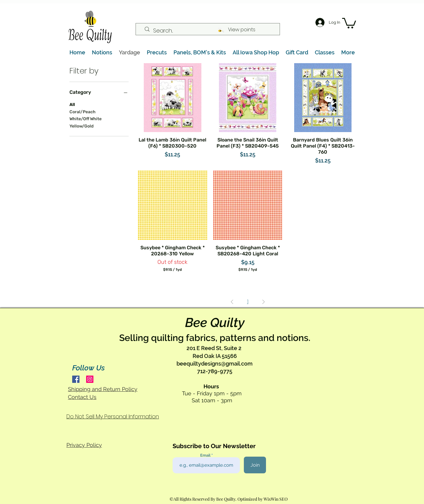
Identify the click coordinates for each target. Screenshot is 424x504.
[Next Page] (264, 302)
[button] (349, 23)
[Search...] (210, 31)
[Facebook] (76, 379)
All (72, 104)
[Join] (255, 465)
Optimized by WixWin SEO (262, 499)
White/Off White (86, 118)
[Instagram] (90, 379)
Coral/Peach (82, 111)
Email (206, 455)
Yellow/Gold (82, 126)
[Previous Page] (232, 302)
